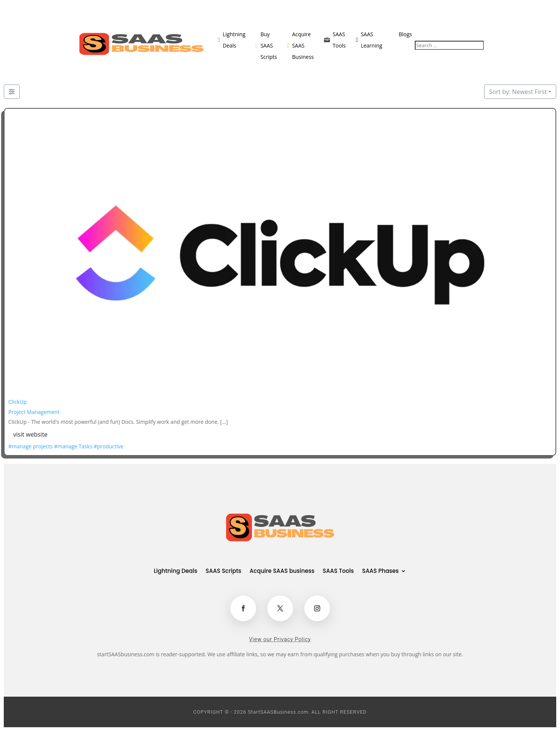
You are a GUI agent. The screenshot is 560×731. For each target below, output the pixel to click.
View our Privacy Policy (280, 639)
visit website (30, 434)
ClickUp (18, 402)
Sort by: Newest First (518, 92)
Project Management (34, 412)
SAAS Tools (338, 572)
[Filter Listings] (12, 92)
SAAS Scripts (223, 572)
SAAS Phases (380, 572)
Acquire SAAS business (282, 572)
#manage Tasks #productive (89, 446)
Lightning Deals (176, 572)
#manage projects (31, 446)
